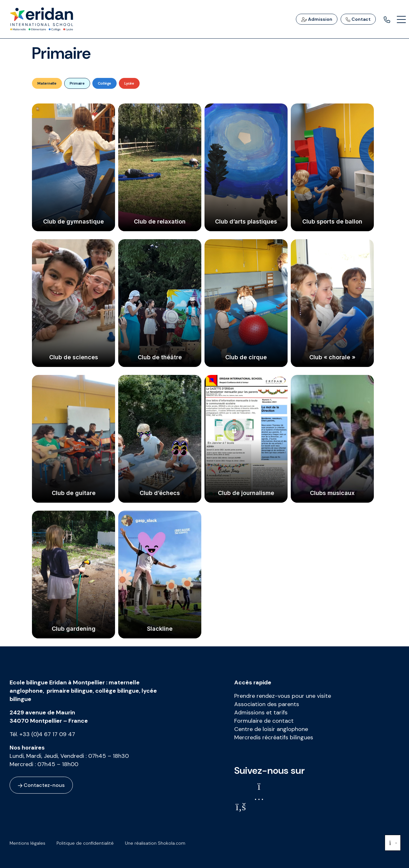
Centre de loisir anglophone (271, 729)
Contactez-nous (41, 785)
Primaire (77, 83)
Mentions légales (27, 843)
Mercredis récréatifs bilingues (274, 737)
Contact (358, 19)
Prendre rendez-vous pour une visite (283, 696)
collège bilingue (117, 691)
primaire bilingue (70, 691)
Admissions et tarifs (261, 712)
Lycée (129, 83)
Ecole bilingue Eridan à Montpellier (57, 682)
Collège (104, 83)
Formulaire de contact (264, 721)
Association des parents (267, 704)
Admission (317, 19)
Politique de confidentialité (85, 843)
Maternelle (47, 83)
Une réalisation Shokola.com (155, 843)
